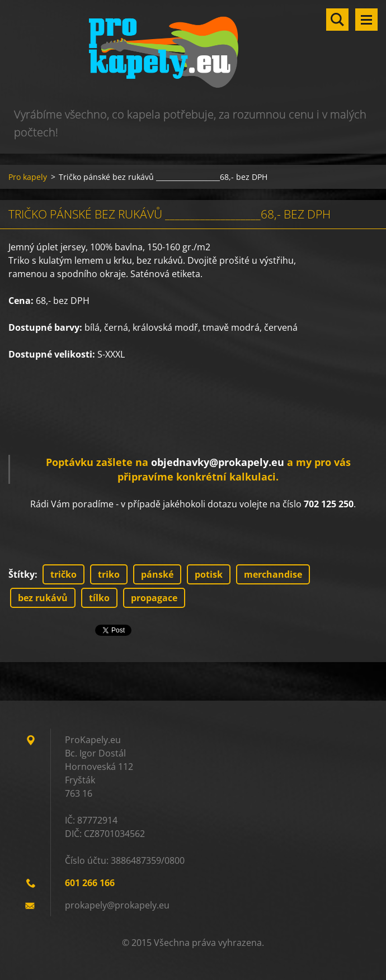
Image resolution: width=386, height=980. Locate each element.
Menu (366, 20)
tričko (63, 574)
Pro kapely (28, 177)
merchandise (273, 574)
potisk (209, 574)
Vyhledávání (337, 20)
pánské (157, 574)
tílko (99, 598)
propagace (154, 598)
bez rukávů (43, 598)
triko (109, 574)
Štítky (22, 574)
